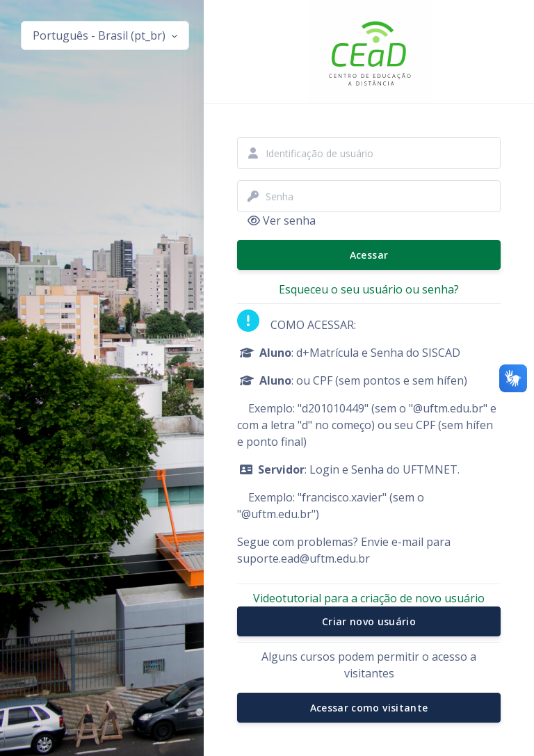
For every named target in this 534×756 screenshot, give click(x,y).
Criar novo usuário (369, 621)
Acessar (369, 255)
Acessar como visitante (369, 708)
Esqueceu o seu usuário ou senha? (369, 289)
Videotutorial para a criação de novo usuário (369, 598)
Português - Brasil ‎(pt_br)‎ (100, 35)
